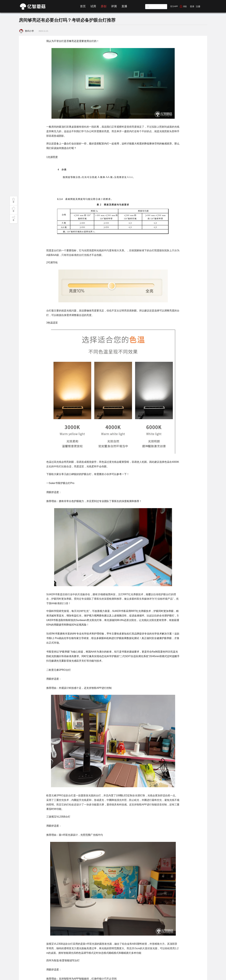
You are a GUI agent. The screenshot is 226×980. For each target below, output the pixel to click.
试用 (93, 6)
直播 (124, 6)
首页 (83, 6)
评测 (114, 6)
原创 (104, 6)
